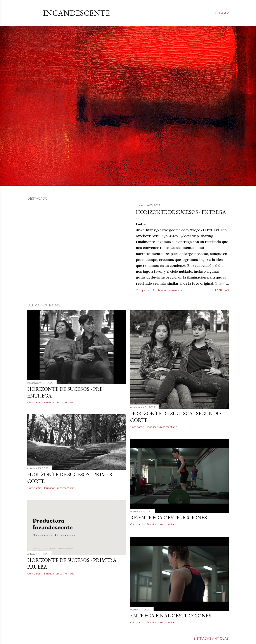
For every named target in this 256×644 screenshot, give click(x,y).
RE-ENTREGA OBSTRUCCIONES (169, 517)
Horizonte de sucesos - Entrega (181, 212)
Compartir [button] (143, 290)
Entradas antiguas (211, 639)
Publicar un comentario (168, 290)
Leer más (222, 290)
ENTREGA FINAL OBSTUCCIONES (171, 616)
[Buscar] (222, 13)
